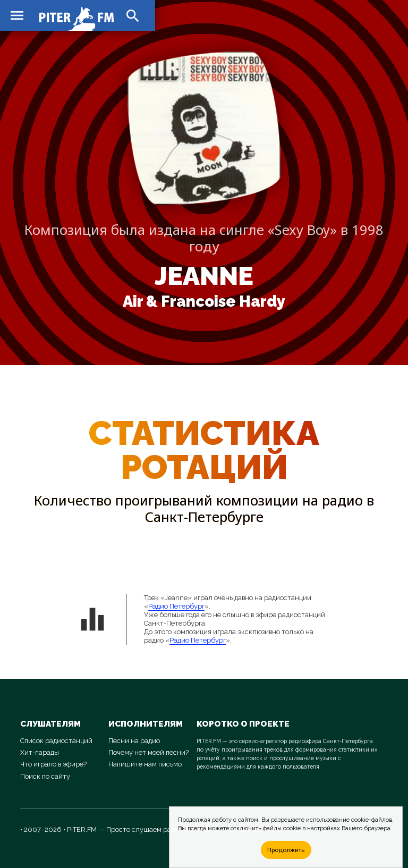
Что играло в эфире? (53, 764)
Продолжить (286, 850)
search (133, 16)
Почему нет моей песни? (148, 752)
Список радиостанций (56, 741)
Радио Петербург (176, 606)
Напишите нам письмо (145, 764)
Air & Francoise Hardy (204, 301)
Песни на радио (134, 741)
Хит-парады (40, 752)
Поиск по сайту (45, 776)
